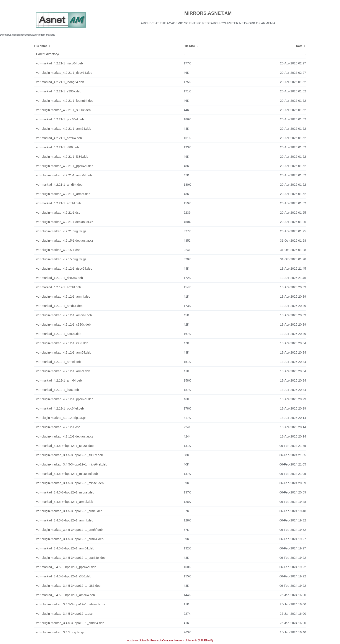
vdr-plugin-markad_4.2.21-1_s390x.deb (63, 110)
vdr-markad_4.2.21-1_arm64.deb (59, 138)
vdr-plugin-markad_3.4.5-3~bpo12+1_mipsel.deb (70, 483)
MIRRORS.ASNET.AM (208, 13)
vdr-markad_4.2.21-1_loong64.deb (60, 82)
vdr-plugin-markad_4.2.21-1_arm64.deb (64, 129)
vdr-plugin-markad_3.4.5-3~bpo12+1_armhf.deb (69, 530)
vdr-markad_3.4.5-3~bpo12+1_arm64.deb (65, 548)
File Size (189, 46)
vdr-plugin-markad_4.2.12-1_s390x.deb (63, 324)
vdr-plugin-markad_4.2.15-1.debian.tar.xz (65, 241)
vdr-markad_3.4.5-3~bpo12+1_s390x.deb (65, 446)
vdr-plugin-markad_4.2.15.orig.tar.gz (61, 259)
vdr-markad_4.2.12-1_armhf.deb (59, 287)
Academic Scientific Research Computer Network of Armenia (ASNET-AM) (170, 641)
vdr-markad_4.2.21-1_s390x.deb (59, 91)
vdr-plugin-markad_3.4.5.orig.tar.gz (60, 632)
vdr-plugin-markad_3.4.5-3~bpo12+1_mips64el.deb (72, 464)
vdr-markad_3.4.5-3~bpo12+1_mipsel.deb (65, 492)
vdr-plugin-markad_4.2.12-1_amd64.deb (64, 315)
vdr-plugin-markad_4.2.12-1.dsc (58, 427)
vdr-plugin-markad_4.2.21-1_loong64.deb (65, 101)
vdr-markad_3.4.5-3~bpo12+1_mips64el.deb (67, 474)
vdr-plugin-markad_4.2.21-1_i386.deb (62, 157)
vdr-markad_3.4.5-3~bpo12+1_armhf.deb (65, 520)
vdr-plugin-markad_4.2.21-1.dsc (58, 213)
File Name (41, 46)
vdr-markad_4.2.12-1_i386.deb (58, 390)
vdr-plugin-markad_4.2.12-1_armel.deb (63, 371)
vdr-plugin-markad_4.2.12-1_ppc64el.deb (65, 399)
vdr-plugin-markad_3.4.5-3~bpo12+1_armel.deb (69, 511)
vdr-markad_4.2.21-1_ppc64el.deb (60, 119)
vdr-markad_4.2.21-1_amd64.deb (59, 185)
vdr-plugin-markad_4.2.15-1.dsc (58, 250)
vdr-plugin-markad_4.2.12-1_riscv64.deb (64, 269)
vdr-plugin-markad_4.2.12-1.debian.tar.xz (65, 436)
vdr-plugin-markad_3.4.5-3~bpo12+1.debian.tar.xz (71, 604)
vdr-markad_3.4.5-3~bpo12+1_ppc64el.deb (66, 567)
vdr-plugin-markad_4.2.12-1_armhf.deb (63, 297)
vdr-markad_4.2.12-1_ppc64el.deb (60, 408)
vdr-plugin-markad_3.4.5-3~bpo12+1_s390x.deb (70, 455)
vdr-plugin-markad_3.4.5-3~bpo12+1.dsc (64, 614)
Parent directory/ (48, 54)
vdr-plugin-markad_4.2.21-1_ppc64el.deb (65, 166)
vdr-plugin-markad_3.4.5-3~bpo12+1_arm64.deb (70, 539)
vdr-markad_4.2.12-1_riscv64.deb (60, 278)
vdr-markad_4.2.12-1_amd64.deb (59, 306)
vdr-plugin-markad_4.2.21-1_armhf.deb (63, 194)
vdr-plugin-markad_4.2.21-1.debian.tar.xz (65, 222)
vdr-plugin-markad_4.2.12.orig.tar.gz (61, 418)
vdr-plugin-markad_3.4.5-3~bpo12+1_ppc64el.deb (71, 558)
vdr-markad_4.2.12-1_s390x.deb (59, 334)
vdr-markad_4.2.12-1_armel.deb (59, 362)
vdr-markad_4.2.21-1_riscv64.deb (60, 63)
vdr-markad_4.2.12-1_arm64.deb (59, 380)
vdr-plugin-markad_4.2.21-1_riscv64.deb (64, 73)
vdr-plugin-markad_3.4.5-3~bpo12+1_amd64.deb (70, 623)
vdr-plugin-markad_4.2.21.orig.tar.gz (61, 231)
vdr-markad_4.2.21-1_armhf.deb (59, 203)
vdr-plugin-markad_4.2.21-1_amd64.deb (64, 175)
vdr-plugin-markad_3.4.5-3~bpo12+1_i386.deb (68, 586)
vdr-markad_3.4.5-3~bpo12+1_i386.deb (64, 576)
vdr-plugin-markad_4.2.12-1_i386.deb (62, 343)
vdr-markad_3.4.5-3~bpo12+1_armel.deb (65, 502)
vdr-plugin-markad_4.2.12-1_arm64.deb (64, 352)
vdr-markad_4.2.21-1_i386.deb (58, 147)
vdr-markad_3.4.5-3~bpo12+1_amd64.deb (65, 595)
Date (299, 46)
